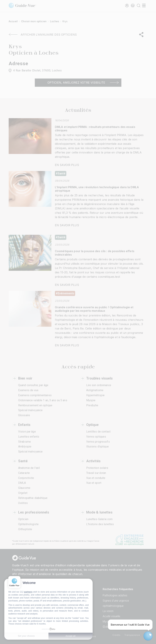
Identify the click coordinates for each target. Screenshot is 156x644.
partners (28, 592)
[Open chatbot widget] (148, 636)
